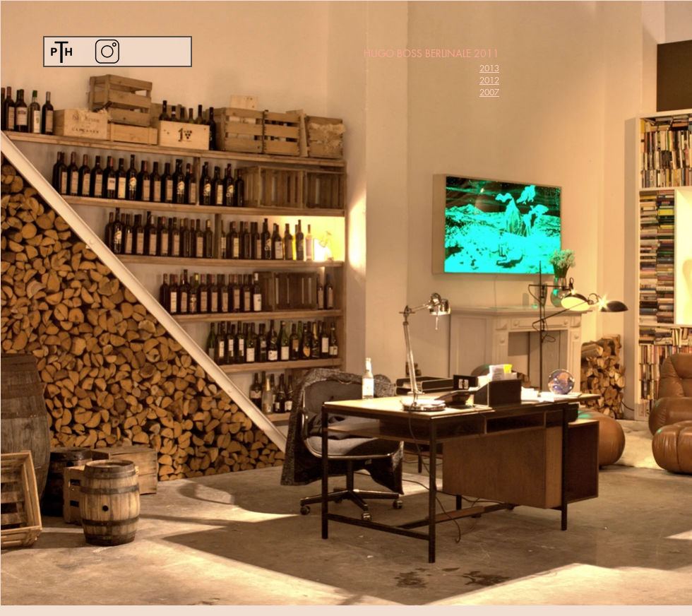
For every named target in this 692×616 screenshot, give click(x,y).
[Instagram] (107, 51)
